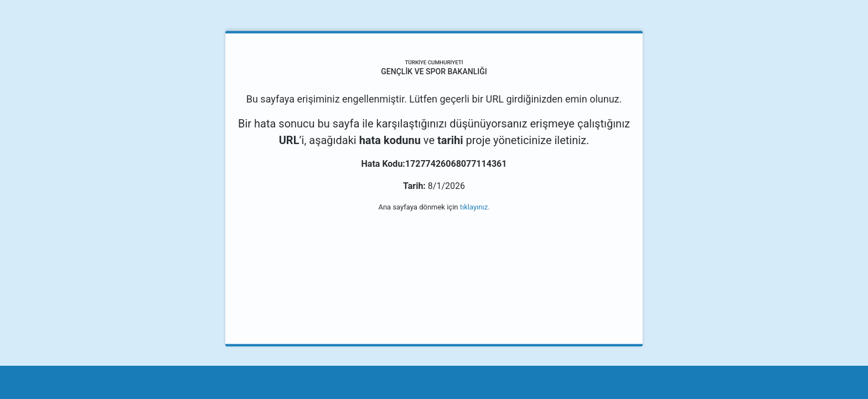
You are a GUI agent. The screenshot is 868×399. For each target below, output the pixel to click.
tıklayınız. (475, 207)
